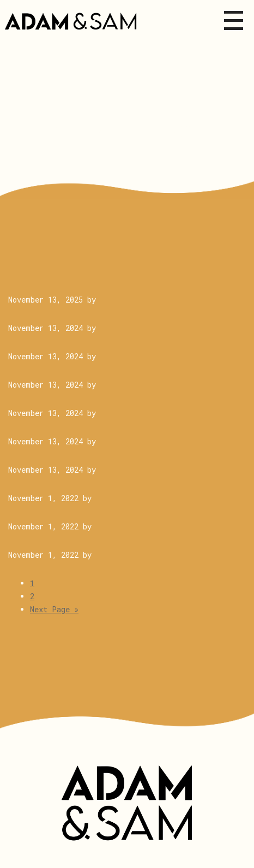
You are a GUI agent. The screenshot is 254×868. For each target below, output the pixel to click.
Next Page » (54, 609)
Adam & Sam (127, 803)
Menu (234, 20)
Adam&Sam (73, 22)
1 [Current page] (32, 583)
